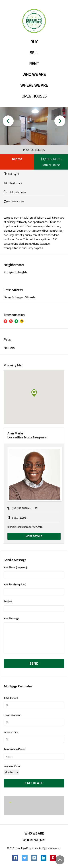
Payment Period (13, 766)
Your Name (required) (34, 572)
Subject (34, 606)
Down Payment (12, 715)
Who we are (34, 75)
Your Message (34, 636)
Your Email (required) (34, 589)
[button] (8, 121)
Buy (34, 42)
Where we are (34, 85)
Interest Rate (11, 732)
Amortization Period (15, 749)
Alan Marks (15, 433)
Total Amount (11, 698)
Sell (34, 53)
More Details (34, 536)
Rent (34, 64)
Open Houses (34, 96)
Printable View (16, 201)
